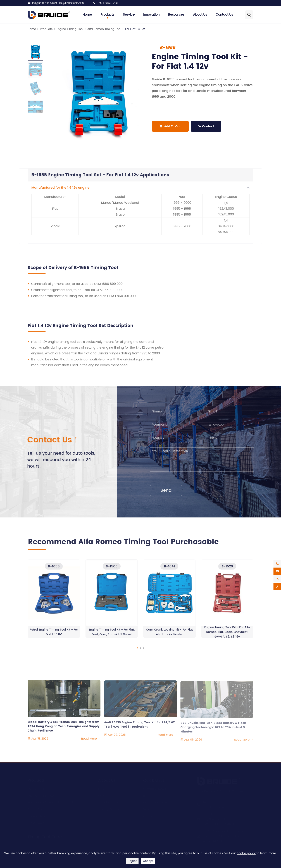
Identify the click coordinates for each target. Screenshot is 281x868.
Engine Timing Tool (70, 29)
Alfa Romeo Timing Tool (104, 29)
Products (107, 15)
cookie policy (246, 853)
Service (129, 15)
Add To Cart (170, 126)
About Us (200, 15)
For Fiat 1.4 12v (135, 29)
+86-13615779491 (108, 3)
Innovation (151, 15)
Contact (206, 126)
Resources (176, 15)
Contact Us (224, 15)
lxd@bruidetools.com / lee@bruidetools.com (58, 3)
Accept (148, 861)
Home (87, 15)
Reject (132, 861)
